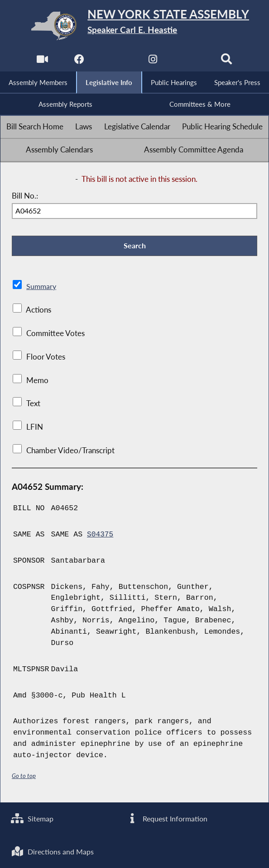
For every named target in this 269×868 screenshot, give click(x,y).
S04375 (101, 537)
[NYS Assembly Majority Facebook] (79, 61)
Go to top (24, 778)
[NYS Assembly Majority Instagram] (153, 61)
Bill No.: (25, 197)
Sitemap (33, 817)
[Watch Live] (41, 61)
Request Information (168, 817)
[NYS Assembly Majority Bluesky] (190, 61)
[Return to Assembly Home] (135, 26)
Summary (42, 289)
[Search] (228, 61)
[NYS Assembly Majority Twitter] (116, 61)
